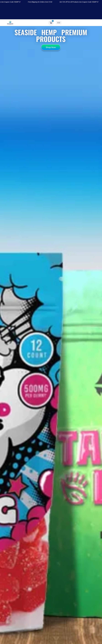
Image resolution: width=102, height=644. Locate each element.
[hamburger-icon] (59, 23)
